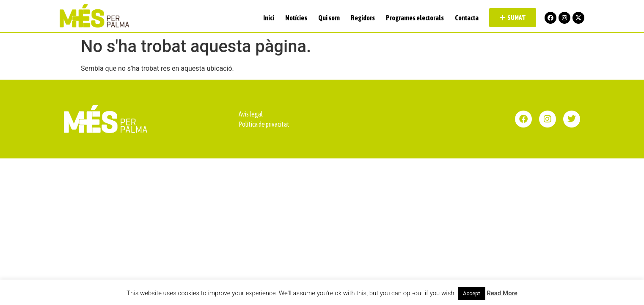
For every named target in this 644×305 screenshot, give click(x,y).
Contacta (467, 18)
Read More (502, 293)
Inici (269, 18)
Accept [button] (472, 293)
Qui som (329, 18)
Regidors (363, 18)
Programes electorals (415, 18)
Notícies (296, 18)
